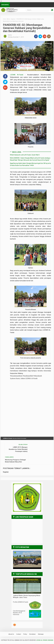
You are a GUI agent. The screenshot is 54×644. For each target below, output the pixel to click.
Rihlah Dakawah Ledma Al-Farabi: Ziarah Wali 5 (25, 155)
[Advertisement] (31, 391)
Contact (19, 634)
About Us (11, 634)
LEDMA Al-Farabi (17, 75)
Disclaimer (32, 634)
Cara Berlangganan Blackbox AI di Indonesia (19, 613)
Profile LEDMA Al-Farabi (21, 602)
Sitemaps (41, 634)
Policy (25, 634)
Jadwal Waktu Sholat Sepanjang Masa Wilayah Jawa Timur (27, 597)
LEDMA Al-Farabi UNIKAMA (45, 640)
